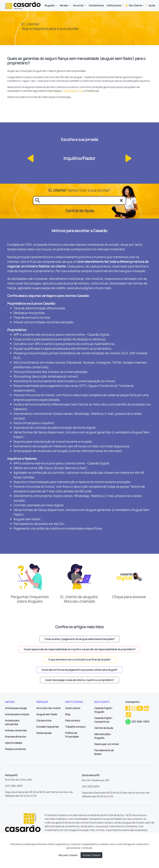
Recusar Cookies (68, 855)
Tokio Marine (70, 91)
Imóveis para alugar (16, 708)
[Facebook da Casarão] (128, 708)
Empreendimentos (15, 737)
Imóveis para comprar (17, 714)
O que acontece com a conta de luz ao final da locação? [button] (79, 660)
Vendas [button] (64, 5)
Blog (68, 714)
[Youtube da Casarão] (140, 708)
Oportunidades (14, 743)
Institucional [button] (114, 5)
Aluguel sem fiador (47, 714)
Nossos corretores (15, 749)
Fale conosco (73, 720)
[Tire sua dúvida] (80, 200)
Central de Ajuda (104, 728)
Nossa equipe (44, 733)
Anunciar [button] (78, 5)
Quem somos (73, 708)
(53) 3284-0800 (140, 722)
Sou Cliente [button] (134, 5)
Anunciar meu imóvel (48, 708)
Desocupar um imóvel (107, 744)
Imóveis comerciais (16, 730)
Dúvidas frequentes (48, 727)
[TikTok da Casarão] (128, 715)
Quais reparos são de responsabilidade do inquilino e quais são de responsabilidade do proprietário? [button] (80, 649)
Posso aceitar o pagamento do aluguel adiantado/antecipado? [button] (80, 639)
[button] (30, 158)
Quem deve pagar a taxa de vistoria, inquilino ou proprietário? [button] (80, 680)
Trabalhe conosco (75, 727)
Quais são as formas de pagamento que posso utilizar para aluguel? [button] (79, 670)
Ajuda (150, 5)
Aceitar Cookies (91, 855)
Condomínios (96, 5)
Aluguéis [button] (50, 5)
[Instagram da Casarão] (134, 708)
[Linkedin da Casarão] (146, 708)
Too (81, 91)
